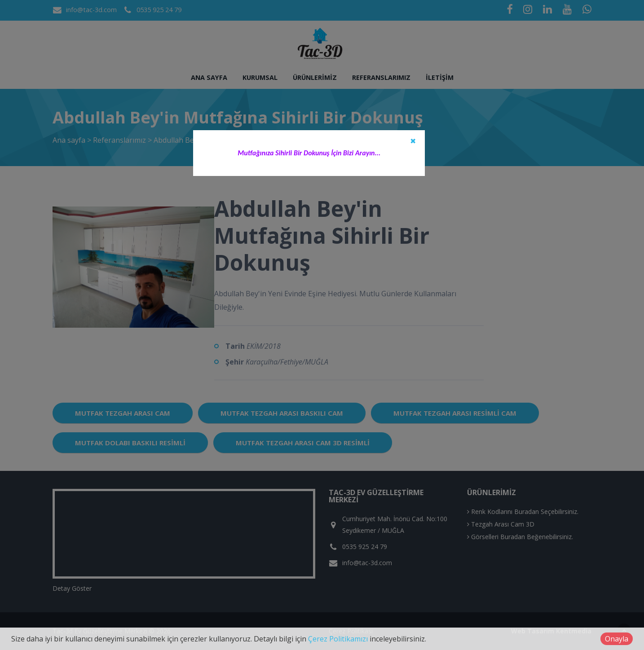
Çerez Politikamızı (338, 639)
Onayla (617, 639)
